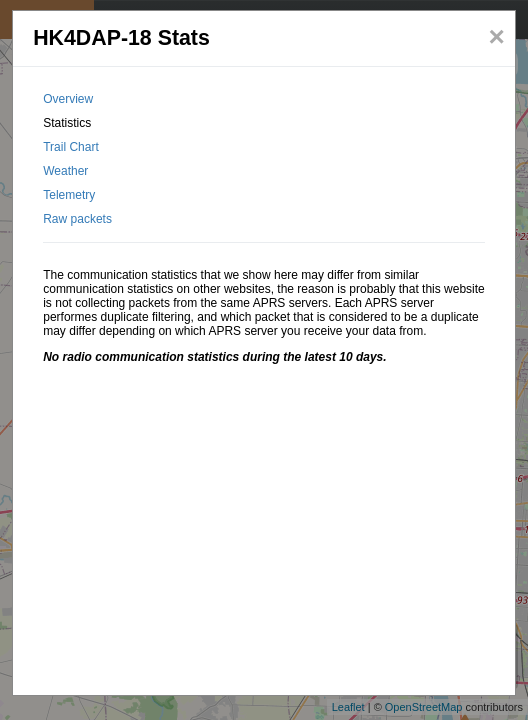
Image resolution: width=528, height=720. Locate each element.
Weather (65, 171)
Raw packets (77, 219)
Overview (68, 99)
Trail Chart (71, 147)
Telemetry (69, 195)
